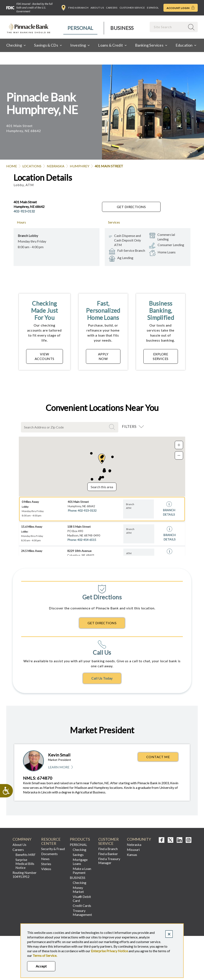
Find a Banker (108, 854)
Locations (32, 166)
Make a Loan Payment (82, 871)
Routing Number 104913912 (25, 875)
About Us (97, 8)
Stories (46, 864)
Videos (46, 869)
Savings (78, 855)
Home (12, 166)
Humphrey (80, 166)
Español (153, 8)
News (45, 859)
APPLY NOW (103, 356)
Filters (129, 426)
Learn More (61, 767)
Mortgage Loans (80, 862)
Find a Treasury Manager (109, 861)
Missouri (133, 850)
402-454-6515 (87, 540)
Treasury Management (82, 913)
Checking (80, 850)
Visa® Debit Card (82, 899)
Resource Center (51, 841)
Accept (41, 966)
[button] (102, 459)
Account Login (181, 8)
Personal (80, 28)
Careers (112, 8)
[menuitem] (81, 28)
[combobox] (168, 27)
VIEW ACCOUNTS (45, 356)
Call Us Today (102, 678)
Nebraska (56, 166)
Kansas (132, 855)
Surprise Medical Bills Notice (25, 864)
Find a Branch (75, 8)
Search (113, 427)
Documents (49, 854)
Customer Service (132, 8)
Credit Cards (82, 906)
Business (122, 28)
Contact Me (158, 757)
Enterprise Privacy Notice (109, 951)
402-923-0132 (24, 211)
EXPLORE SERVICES (161, 356)
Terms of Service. (45, 955)
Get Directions (131, 207)
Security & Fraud (53, 849)
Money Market (78, 890)
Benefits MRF (25, 855)
